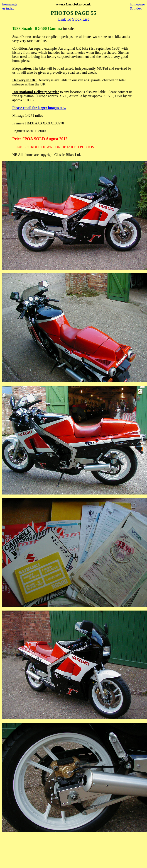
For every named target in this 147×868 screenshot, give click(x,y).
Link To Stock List (74, 19)
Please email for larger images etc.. (39, 108)
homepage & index (10, 6)
